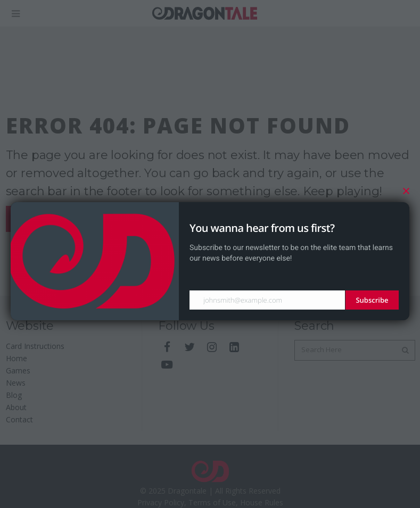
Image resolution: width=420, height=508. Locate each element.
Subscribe (372, 300)
